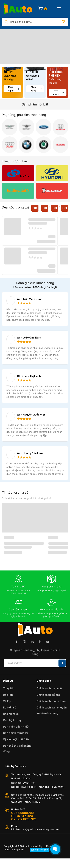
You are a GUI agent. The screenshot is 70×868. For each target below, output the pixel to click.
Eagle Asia (19, 849)
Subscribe (62, 663)
